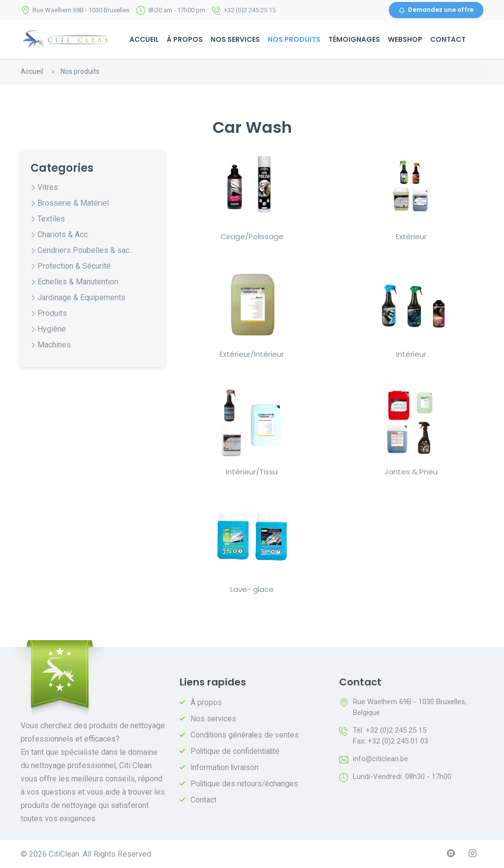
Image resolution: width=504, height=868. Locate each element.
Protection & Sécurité (74, 266)
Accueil (144, 39)
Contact (448, 39)
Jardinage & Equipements (81, 298)
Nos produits (294, 39)
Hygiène (52, 329)
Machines (54, 345)
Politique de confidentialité (237, 751)
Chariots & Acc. (63, 235)
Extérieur (411, 236)
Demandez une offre (436, 10)
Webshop (405, 39)
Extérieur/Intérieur (252, 354)
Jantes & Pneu (411, 472)
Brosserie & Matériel (73, 203)
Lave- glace (252, 589)
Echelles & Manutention (78, 282)
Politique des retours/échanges (245, 784)
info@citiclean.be (381, 759)
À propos (185, 39)
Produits (52, 314)
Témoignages (354, 39)
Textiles (51, 219)
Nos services (235, 39)
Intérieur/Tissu (252, 472)
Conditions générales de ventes (245, 735)
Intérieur (411, 354)
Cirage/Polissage (252, 236)
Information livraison (226, 767)
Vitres (48, 188)
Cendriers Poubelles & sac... (86, 251)
